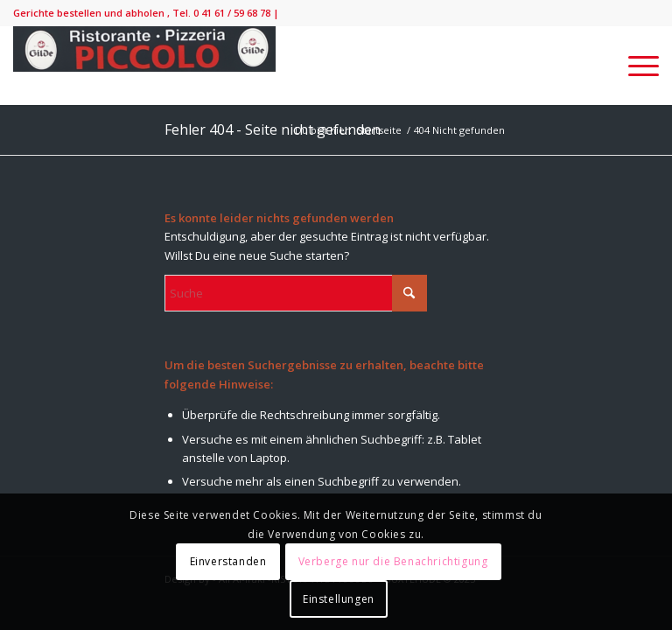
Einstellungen (339, 599)
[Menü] (635, 66)
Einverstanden (228, 561)
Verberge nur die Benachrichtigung (393, 561)
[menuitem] (635, 66)
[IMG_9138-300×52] (144, 66)
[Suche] (296, 293)
